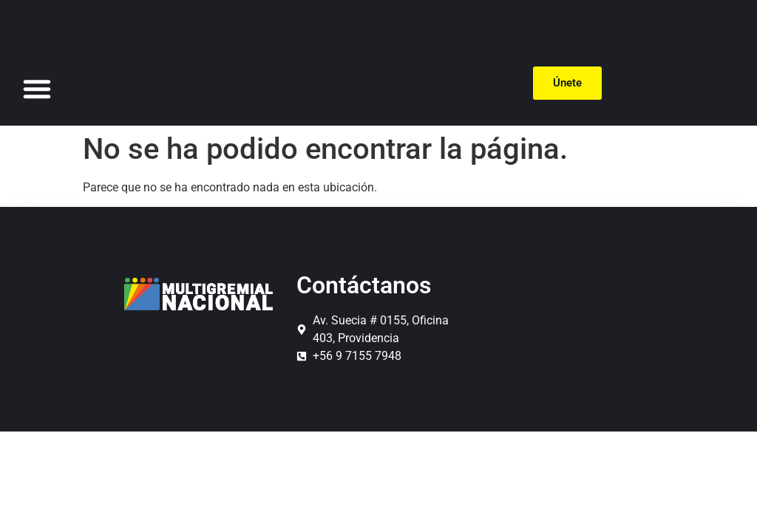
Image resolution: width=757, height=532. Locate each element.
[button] (37, 89)
